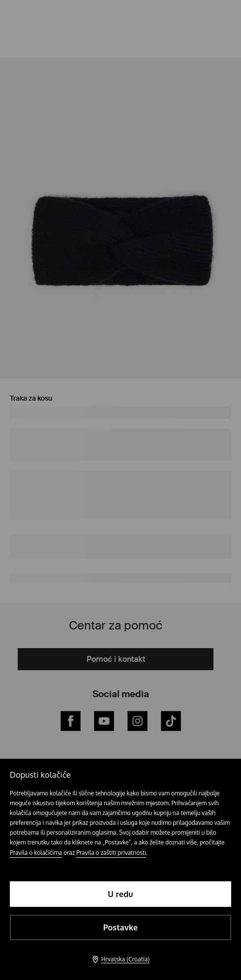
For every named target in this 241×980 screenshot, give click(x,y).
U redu (120, 894)
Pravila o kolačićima (36, 853)
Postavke (121, 927)
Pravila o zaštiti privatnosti (111, 853)
